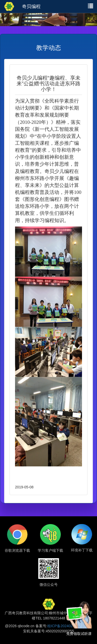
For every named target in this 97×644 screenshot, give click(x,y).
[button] (91, 6)
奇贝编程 (31, 6)
